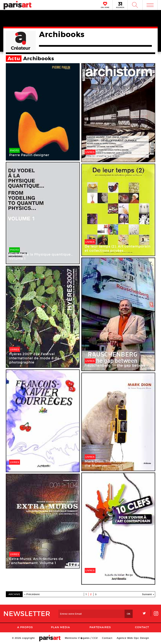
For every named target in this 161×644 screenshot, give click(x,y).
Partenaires (100, 627)
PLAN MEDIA (60, 627)
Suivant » (148, 594)
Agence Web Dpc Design (133, 638)
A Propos (25, 627)
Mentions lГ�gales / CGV (81, 638)
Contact (142, 627)
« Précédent (32, 594)
